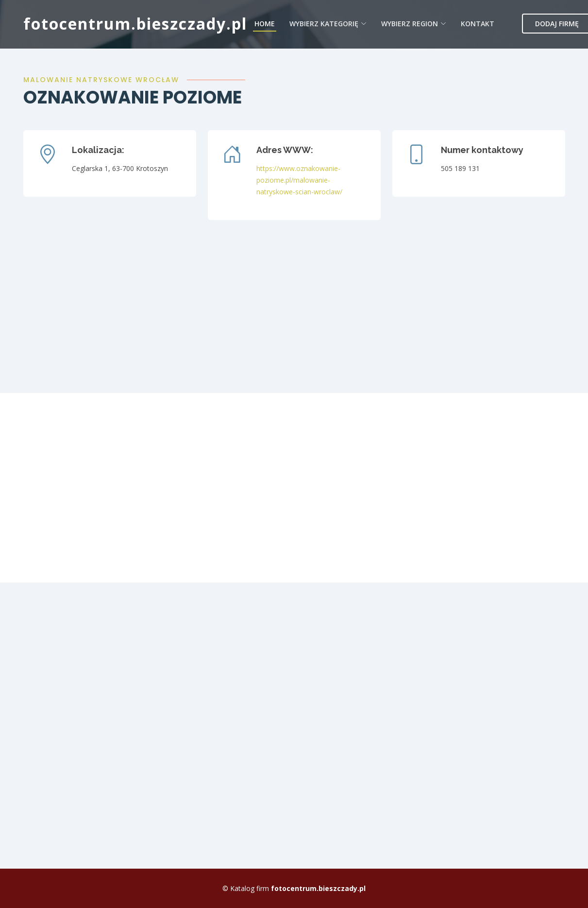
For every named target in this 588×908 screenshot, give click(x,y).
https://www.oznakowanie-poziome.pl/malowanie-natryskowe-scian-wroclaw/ (299, 180)
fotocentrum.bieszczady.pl (135, 24)
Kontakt (478, 24)
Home (265, 24)
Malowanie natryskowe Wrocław (101, 80)
